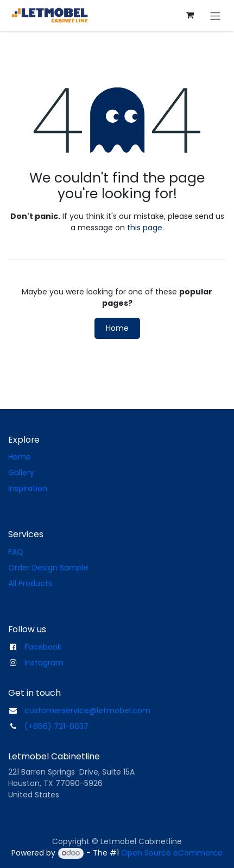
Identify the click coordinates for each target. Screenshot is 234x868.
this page (145, 228)
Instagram (44, 663)
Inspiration (28, 488)
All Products (30, 583)
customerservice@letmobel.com (87, 710)
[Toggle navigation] (215, 15)
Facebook (43, 647)
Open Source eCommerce (172, 853)
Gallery (21, 473)
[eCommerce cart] (190, 15)
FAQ (16, 552)
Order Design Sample (48, 568)
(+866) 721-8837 (56, 726)
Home (117, 328)
